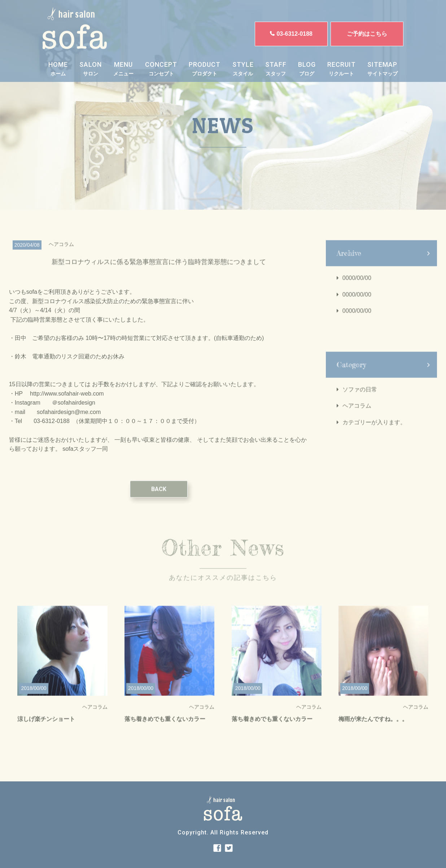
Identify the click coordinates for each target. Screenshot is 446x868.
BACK (159, 496)
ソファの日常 (360, 396)
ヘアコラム (357, 413)
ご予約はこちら (367, 34)
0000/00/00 (357, 285)
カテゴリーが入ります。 (374, 429)
